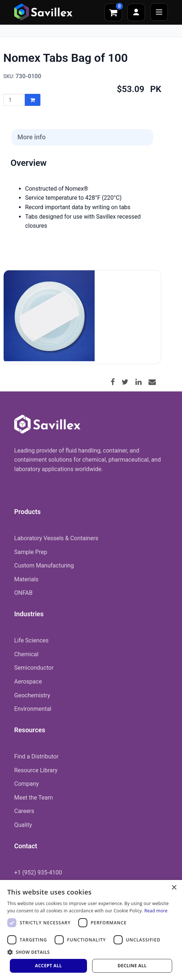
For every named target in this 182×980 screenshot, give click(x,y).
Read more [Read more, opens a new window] (156, 911)
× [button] (174, 888)
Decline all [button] (132, 966)
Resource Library (36, 770)
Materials (26, 579)
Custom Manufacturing (44, 565)
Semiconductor (34, 668)
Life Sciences (31, 640)
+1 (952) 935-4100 (38, 873)
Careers (24, 811)
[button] (91, 952)
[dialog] (91, 930)
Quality (23, 825)
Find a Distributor (36, 756)
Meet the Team (33, 798)
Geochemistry (32, 695)
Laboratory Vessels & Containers (56, 538)
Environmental (33, 709)
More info (32, 137)
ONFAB (23, 593)
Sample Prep (31, 552)
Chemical (26, 654)
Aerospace (28, 682)
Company (27, 784)
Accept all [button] (48, 966)
